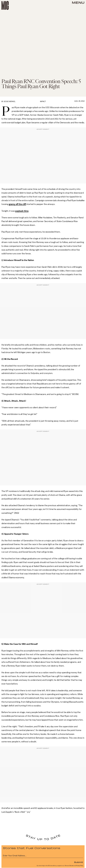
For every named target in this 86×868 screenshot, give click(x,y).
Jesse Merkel (10, 101)
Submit (79, 862)
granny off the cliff (17, 204)
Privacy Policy (80, 866)
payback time (22, 211)
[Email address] (43, 855)
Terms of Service (69, 866)
